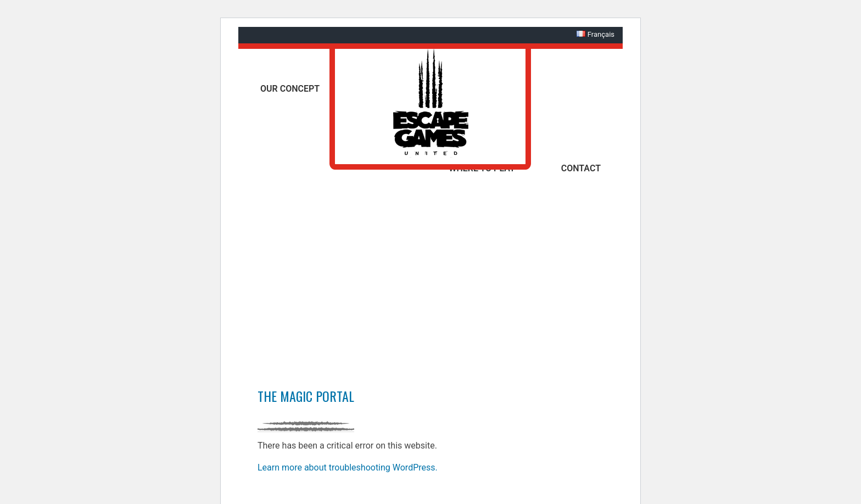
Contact (581, 168)
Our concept (290, 89)
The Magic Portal (306, 396)
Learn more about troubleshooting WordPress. (348, 467)
